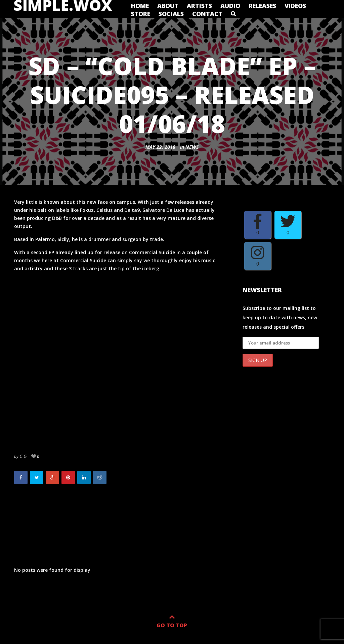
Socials (171, 14)
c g (23, 456)
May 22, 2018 (160, 147)
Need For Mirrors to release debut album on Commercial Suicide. (178, 518)
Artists (199, 6)
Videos (295, 6)
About (168, 6)
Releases (262, 6)
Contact (207, 14)
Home (140, 6)
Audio (230, 6)
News (192, 147)
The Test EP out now (48, 510)
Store (141, 14)
